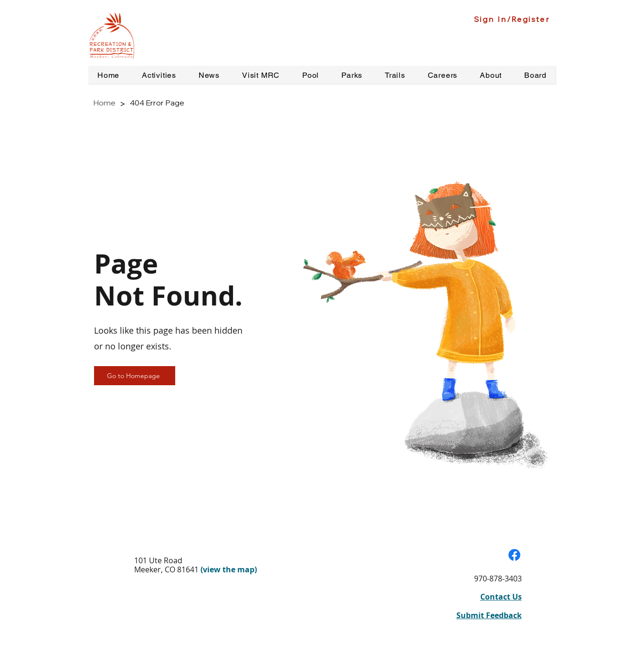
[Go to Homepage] (135, 376)
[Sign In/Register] (513, 19)
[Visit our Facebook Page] (514, 555)
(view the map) (229, 569)
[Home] (104, 103)
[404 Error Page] (157, 103)
